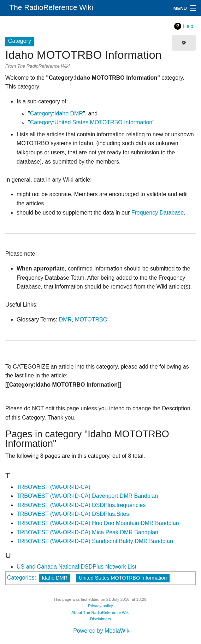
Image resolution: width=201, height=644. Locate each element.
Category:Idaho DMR (57, 113)
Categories (21, 578)
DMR (65, 320)
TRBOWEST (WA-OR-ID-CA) (54, 487)
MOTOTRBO (91, 320)
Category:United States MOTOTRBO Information (91, 122)
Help (188, 26)
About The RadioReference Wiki (100, 612)
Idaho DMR (55, 578)
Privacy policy (100, 606)
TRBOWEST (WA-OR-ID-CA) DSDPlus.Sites (73, 514)
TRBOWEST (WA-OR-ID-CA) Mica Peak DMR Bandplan (87, 532)
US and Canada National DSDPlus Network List (76, 567)
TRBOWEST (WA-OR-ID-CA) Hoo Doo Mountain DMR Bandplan (98, 523)
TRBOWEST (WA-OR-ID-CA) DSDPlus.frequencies (81, 505)
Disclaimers (101, 619)
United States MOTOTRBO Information (123, 578)
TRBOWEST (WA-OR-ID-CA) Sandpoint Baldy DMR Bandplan (95, 541)
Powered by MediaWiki (102, 631)
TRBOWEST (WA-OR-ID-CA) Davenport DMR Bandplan (87, 496)
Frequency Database (158, 213)
